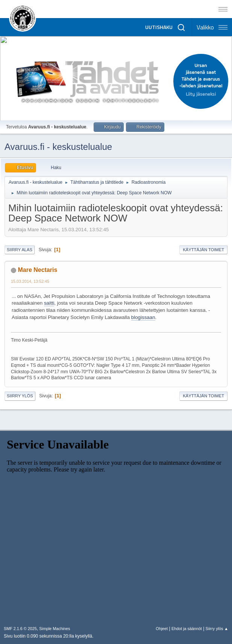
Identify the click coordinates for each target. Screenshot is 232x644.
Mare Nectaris (37, 270)
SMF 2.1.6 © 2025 (20, 629)
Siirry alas (20, 250)
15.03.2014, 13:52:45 (30, 281)
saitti (49, 303)
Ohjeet (162, 629)
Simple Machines (55, 629)
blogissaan (143, 317)
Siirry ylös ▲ (217, 629)
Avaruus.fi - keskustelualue (58, 147)
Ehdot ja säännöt (187, 629)
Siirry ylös (20, 396)
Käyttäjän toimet (203, 250)
